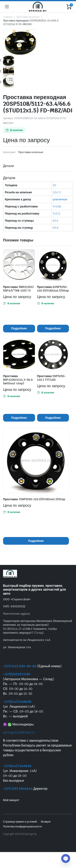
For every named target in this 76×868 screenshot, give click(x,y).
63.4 (56, 221)
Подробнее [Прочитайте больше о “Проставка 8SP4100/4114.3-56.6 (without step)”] (19, 418)
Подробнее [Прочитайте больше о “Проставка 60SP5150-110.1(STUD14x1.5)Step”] (53, 328)
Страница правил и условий (20, 822)
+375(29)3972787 (17, 674)
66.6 (56, 228)
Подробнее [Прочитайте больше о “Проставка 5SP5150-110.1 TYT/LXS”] (53, 418)
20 (54, 185)
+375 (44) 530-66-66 (20, 666)
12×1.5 (57, 192)
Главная (8, 17)
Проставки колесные (28, 17)
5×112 (57, 214)
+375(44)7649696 (17, 766)
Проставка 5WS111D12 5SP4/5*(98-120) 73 (18, 289)
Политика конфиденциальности (22, 826)
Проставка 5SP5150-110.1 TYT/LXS (51, 378)
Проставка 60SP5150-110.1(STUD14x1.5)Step (53, 289)
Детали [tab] (8, 166)
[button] (11, 79)
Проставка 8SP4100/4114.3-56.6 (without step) (18, 380)
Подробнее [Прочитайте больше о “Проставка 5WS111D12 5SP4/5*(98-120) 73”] (19, 328)
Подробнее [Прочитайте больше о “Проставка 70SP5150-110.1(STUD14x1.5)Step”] (36, 541)
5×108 (57, 206)
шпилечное (60, 199)
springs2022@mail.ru (19, 732)
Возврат (46, 822)
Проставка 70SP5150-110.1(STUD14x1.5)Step (34, 499)
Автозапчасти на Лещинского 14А (27, 640)
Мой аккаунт (11, 800)
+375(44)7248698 (17, 702)
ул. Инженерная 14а (17, 647)
